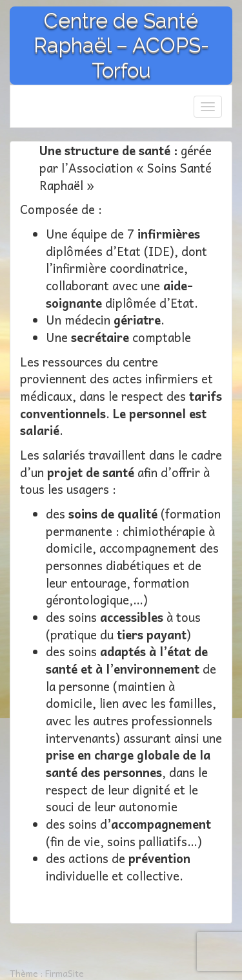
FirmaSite (65, 973)
